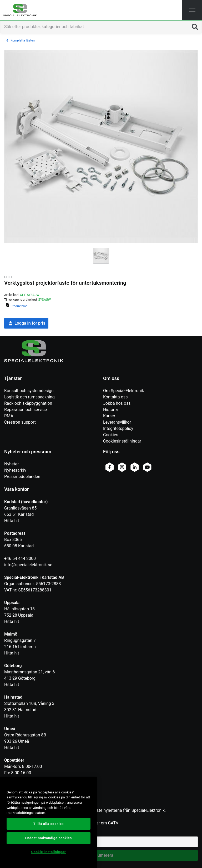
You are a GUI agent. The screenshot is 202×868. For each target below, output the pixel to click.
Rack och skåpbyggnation (28, 403)
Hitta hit (12, 521)
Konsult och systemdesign (29, 391)
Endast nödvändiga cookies (49, 838)
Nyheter (11, 464)
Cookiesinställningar (122, 441)
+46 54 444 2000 (20, 558)
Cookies (111, 435)
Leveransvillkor (117, 422)
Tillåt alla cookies (49, 824)
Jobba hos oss (117, 403)
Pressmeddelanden (22, 477)
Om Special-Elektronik (123, 391)
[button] (192, 10)
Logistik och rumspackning (29, 397)
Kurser (109, 416)
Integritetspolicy (118, 428)
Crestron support (20, 422)
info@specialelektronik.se (28, 565)
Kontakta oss (115, 397)
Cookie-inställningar (48, 852)
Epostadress (16, 833)
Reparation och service (26, 410)
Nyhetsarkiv (15, 470)
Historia (110, 410)
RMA (9, 416)
